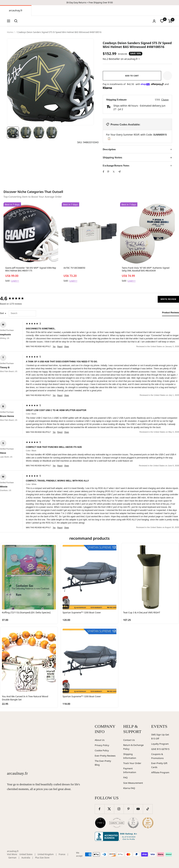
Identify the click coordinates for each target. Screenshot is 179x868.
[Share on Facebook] (103, 172)
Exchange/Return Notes (116, 166)
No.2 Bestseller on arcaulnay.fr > (121, 59)
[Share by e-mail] (119, 172)
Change (165, 100)
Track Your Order (132, 763)
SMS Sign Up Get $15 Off (160, 737)
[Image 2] (26, 133)
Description (109, 149)
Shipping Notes (112, 157)
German (12, 858)
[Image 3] (39, 133)
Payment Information (130, 770)
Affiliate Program (160, 772)
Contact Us (129, 740)
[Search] (16, 21)
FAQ (125, 777)
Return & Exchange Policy (133, 747)
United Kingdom (46, 854)
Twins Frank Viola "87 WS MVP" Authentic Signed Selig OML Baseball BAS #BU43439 (146, 269)
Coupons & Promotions (157, 756)
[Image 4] (52, 133)
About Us (100, 740)
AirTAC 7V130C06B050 (74, 268)
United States (26, 854)
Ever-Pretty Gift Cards (159, 765)
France (62, 854)
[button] (167, 76)
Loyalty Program (160, 744)
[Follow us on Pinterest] (128, 809)
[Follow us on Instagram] (119, 809)
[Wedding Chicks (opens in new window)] (100, 823)
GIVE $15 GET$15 (160, 749)
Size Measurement (133, 783)
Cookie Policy (102, 750)
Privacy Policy (102, 745)
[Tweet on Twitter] (114, 172)
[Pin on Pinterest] (108, 172)
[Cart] (170, 21)
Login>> (15, 281)
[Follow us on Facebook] (100, 809)
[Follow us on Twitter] (109, 809)
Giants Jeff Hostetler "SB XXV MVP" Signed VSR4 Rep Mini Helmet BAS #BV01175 (31, 269)
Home (10, 32)
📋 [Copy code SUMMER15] (109, 139)
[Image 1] (13, 133)
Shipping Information (130, 756)
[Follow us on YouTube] (138, 809)
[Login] (154, 21)
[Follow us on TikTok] (148, 809)
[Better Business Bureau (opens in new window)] (117, 836)
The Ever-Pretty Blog (103, 763)
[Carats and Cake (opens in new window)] (117, 823)
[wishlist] (162, 21)
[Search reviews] (22, 313)
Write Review (168, 299)
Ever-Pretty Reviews (105, 756)
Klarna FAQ (129, 788)
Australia (26, 858)
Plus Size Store (42, 858)
